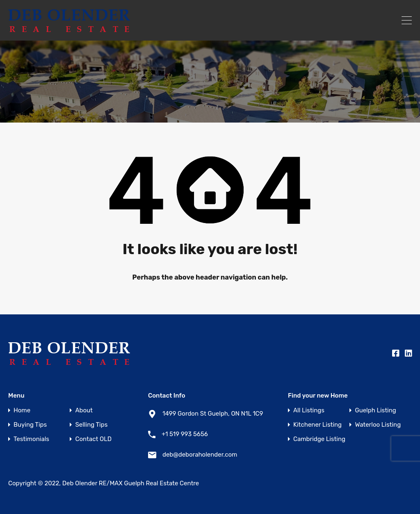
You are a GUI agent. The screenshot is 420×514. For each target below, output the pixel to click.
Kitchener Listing (317, 425)
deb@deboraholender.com (200, 455)
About (84, 411)
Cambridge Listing (319, 439)
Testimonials (31, 439)
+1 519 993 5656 (185, 434)
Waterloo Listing (378, 425)
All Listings (309, 411)
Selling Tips (91, 425)
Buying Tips (30, 425)
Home (22, 411)
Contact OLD (93, 439)
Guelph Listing (375, 411)
